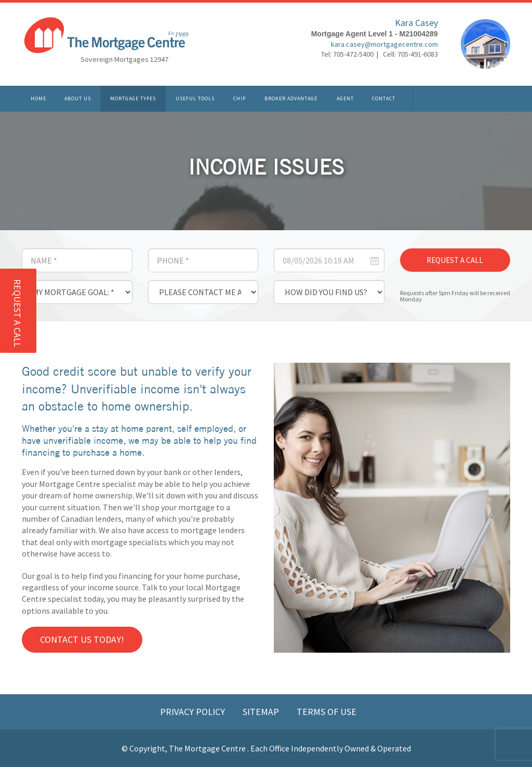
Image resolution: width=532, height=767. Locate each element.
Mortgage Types (133, 98)
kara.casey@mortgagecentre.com (384, 44)
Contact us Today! (82, 639)
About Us (78, 98)
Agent (345, 98)
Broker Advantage (291, 98)
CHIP (240, 98)
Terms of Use (327, 712)
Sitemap (262, 712)
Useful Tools (195, 98)
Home (38, 98)
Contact (384, 98)
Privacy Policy (194, 712)
